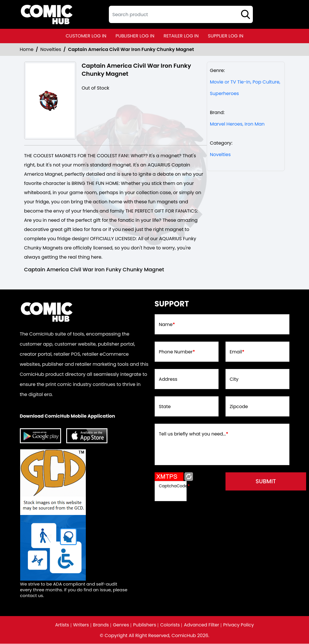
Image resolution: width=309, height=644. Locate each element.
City (234, 380)
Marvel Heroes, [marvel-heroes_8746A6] (227, 124)
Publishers (144, 625)
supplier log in (226, 36)
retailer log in (181, 36)
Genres (121, 625)
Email (237, 352)
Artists (61, 625)
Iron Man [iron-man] (255, 124)
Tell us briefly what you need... (194, 434)
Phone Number (177, 352)
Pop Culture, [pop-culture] (266, 82)
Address (168, 380)
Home (27, 49)
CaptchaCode (174, 486)
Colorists (170, 625)
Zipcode (239, 407)
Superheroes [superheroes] (224, 93)
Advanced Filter (202, 625)
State (165, 407)
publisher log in (135, 36)
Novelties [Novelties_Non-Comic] (51, 49)
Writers (80, 625)
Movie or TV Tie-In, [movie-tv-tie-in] (231, 82)
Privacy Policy (239, 625)
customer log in (86, 36)
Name (167, 325)
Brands (100, 625)
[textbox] (181, 14)
